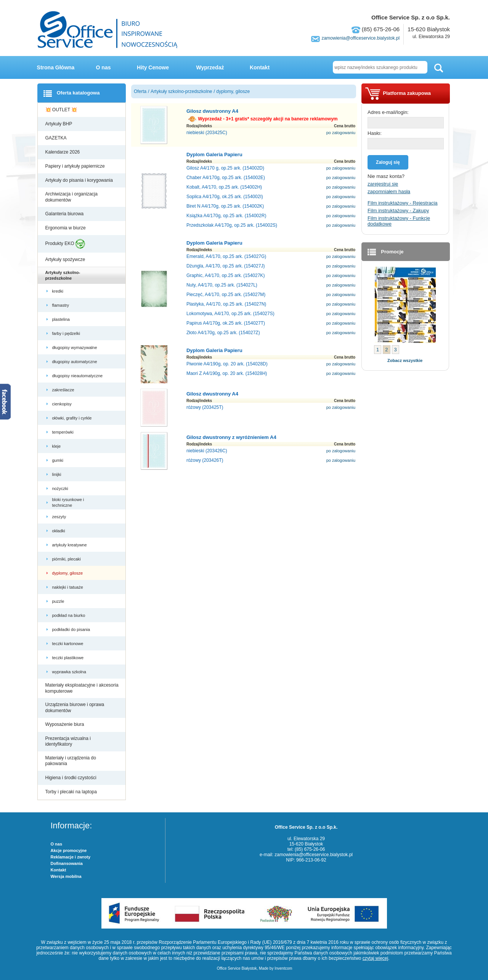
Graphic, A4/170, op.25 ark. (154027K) (226, 275)
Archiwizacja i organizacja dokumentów (71, 197)
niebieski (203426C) (207, 451)
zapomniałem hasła (389, 191)
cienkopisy (63, 404)
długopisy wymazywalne (75, 347)
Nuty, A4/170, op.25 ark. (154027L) (222, 285)
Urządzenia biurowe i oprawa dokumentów (75, 708)
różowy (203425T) (205, 407)
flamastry (61, 305)
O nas (104, 67)
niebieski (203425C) (207, 133)
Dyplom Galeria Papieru (214, 155)
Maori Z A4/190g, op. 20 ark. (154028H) (227, 373)
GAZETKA (57, 138)
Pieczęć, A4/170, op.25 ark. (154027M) (226, 295)
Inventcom (283, 968)
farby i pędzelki (67, 333)
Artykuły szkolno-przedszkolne (63, 275)
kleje (57, 446)
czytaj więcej (375, 958)
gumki (58, 460)
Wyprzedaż (210, 67)
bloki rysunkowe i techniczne (68, 502)
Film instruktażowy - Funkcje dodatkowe (399, 221)
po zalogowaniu (341, 133)
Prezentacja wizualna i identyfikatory (68, 741)
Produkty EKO (65, 244)
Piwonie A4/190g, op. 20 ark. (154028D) (227, 364)
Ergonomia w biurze (66, 228)
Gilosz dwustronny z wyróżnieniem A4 (231, 437)
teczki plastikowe (69, 658)
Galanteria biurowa (65, 214)
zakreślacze (64, 390)
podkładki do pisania (72, 629)
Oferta (140, 91)
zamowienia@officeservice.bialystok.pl (360, 38)
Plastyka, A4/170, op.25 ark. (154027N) (226, 304)
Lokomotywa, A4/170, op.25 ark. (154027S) (230, 314)
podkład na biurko (69, 615)
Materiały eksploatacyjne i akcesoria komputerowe (82, 688)
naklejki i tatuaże (68, 587)
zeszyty (60, 517)
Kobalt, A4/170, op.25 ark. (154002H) (224, 187)
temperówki (63, 432)
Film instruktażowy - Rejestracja (403, 203)
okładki (60, 531)
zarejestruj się (383, 184)
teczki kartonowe (68, 644)
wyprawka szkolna (70, 672)
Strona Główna (56, 67)
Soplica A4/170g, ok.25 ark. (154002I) (225, 197)
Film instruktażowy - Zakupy (398, 211)
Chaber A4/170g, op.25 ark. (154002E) (226, 178)
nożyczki (61, 488)
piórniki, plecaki (67, 559)
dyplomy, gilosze (68, 573)
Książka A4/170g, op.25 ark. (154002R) (226, 216)
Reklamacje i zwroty (71, 857)
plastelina (62, 319)
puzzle (59, 601)
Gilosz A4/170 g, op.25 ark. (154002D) (225, 168)
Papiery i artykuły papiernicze (76, 166)
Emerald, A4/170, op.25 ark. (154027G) (226, 256)
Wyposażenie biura (65, 724)
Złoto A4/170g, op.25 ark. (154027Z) (223, 333)
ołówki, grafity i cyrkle (73, 418)
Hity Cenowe (153, 67)
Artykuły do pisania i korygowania (80, 180)
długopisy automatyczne (75, 362)
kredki (58, 291)
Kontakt (260, 67)
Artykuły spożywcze (66, 259)
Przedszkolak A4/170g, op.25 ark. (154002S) (232, 225)
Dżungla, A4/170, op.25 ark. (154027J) (226, 266)
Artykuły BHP (59, 124)
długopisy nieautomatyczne (78, 376)
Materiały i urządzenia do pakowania (71, 761)
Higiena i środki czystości (71, 778)
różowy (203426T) (205, 460)
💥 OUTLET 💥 (62, 110)
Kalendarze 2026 (63, 152)
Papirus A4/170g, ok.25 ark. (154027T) (226, 323)
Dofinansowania (67, 863)
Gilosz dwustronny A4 (212, 111)
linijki (57, 474)
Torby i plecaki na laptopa (72, 792)
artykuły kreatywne (70, 545)
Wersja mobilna (66, 876)
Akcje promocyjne (69, 850)
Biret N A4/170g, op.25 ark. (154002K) (225, 206)
